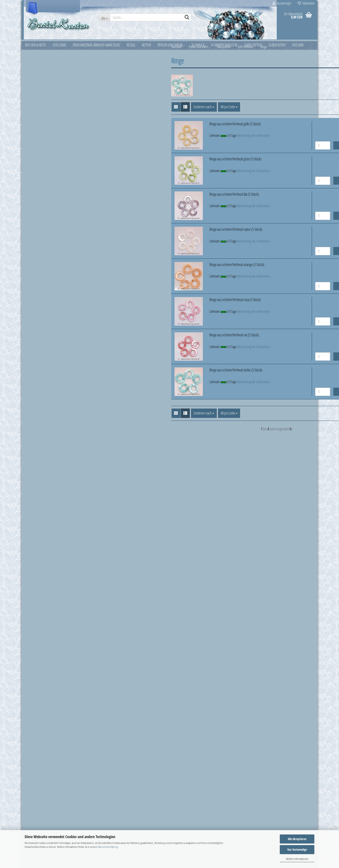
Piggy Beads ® (41, 412)
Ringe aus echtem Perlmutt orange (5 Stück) (166, 268)
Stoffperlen (38, 459)
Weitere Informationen (297, 859)
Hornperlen (42, 374)
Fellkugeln (41, 358)
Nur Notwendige (297, 849)
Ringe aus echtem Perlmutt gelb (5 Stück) (164, 127)
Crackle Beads (40, 119)
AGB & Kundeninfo (36, 822)
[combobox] (133, 111)
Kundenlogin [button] (282, 3)
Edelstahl (34, 62)
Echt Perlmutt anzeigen (52, 296)
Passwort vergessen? (41, 637)
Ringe (41, 319)
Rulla (34, 443)
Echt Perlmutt (43, 289)
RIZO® (36, 420)
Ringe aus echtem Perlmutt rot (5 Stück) (163, 339)
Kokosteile (41, 381)
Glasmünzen (39, 157)
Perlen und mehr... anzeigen (49, 111)
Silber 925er (36, 529)
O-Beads (37, 397)
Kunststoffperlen (42, 219)
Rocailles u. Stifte (42, 428)
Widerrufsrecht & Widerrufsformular (47, 812)
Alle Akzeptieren (297, 839)
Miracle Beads (40, 258)
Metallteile (38, 242)
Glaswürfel (38, 196)
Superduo (38, 466)
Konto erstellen (37, 629)
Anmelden (59, 618)
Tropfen (43, 350)
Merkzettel (306, 3)
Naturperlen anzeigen (48, 281)
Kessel (32, 82)
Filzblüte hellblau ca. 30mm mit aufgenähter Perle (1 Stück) (59, 702)
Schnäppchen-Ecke (40, 509)
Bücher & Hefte (37, 52)
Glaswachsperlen (42, 188)
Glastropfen (39, 181)
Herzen (42, 312)
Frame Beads (39, 134)
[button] (105, 111)
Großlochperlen (41, 204)
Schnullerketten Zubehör (47, 451)
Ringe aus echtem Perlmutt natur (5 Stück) (165, 233)
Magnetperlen (40, 234)
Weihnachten (37, 559)
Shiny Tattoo (36, 519)
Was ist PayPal (33, 793)
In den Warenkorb (287, 149)
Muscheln (41, 389)
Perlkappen (38, 405)
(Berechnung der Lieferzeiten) (183, 139)
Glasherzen (38, 142)
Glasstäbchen (40, 173)
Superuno (38, 474)
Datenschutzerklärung (108, 847)
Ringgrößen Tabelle (37, 783)
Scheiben (44, 327)
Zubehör (33, 569)
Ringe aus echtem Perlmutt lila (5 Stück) (163, 198)
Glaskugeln (38, 150)
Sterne (42, 343)
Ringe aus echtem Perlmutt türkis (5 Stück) (165, 374)
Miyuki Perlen (40, 265)
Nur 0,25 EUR (59, 718)
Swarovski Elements (44, 482)
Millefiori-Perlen (41, 250)
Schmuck (34, 499)
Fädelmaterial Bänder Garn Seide (49, 72)
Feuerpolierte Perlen (44, 126)
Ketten (32, 92)
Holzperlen (41, 366)
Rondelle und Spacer (44, 436)
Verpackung (36, 549)
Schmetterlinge (47, 335)
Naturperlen (39, 273)
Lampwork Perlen (42, 227)
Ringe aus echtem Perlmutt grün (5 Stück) (165, 163)
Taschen (33, 539)
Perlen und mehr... (40, 102)
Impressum (32, 773)
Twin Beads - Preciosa (45, 490)
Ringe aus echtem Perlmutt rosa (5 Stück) (164, 303)
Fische (42, 304)
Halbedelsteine (41, 211)
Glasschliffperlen (42, 165)
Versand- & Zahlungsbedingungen (46, 803)
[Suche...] (104, 17)
